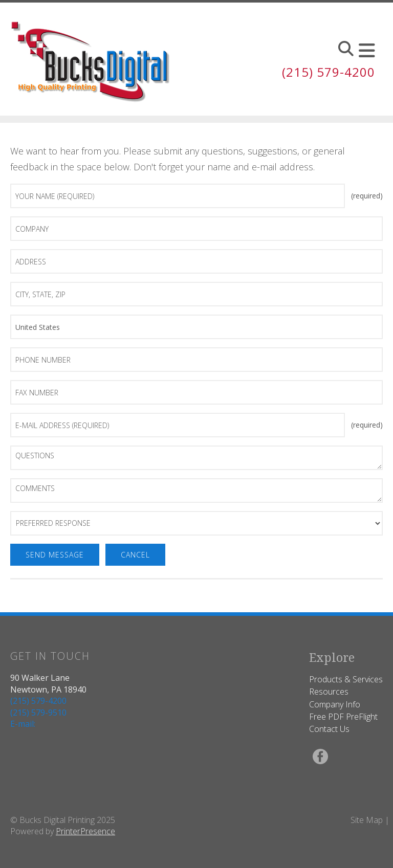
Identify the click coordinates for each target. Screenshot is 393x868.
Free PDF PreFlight (343, 717)
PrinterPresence (85, 831)
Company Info (335, 704)
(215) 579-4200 (329, 72)
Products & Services (346, 679)
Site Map (367, 820)
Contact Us (329, 729)
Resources (329, 692)
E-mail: (23, 724)
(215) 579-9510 (38, 713)
